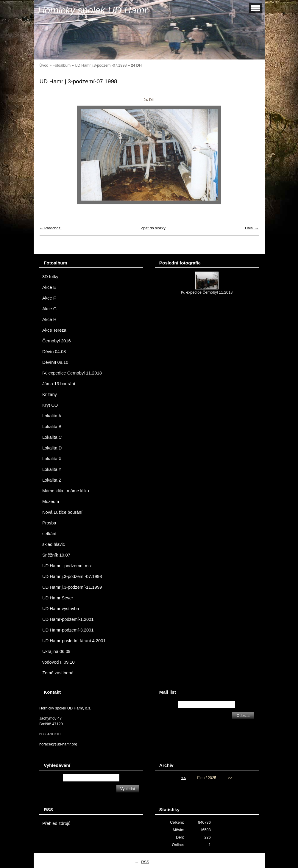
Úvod (44, 65)
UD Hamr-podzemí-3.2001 (68, 630)
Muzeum (51, 502)
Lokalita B (52, 427)
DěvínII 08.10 (55, 362)
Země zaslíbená (58, 673)
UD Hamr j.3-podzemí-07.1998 (101, 65)
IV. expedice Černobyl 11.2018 (72, 373)
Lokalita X (52, 459)
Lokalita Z (52, 480)
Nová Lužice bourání (62, 512)
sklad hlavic (54, 544)
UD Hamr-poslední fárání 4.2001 (74, 641)
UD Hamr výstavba (61, 609)
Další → (252, 228)
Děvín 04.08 (54, 352)
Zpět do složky (153, 228)
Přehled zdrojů (56, 823)
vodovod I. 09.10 (58, 662)
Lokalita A (52, 416)
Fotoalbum (62, 65)
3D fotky (50, 277)
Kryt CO (50, 405)
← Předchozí (51, 228)
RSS (145, 862)
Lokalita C (52, 437)
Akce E (49, 287)
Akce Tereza (54, 330)
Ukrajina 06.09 (56, 651)
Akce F (49, 298)
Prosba (49, 523)
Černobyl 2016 (57, 341)
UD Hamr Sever (58, 598)
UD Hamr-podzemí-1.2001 (68, 619)
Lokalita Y (52, 469)
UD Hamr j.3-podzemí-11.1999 (72, 587)
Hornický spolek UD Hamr (93, 10)
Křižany (50, 394)
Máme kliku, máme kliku (66, 491)
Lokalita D (52, 448)
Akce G (49, 309)
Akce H (49, 319)
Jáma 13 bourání (59, 384)
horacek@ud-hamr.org (58, 744)
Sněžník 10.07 (56, 555)
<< (184, 778)
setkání (49, 534)
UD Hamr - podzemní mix (67, 566)
